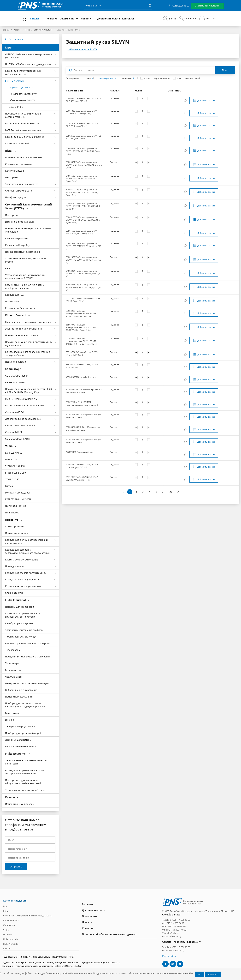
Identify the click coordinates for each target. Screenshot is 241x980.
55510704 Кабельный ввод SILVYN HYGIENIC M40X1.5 (82, 354)
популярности (106, 78)
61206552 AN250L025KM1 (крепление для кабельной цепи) (84, 391)
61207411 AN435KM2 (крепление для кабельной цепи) (84, 416)
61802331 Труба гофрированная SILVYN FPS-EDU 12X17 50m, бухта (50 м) (83, 246)
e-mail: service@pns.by (173, 950)
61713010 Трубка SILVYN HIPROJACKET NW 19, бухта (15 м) (84, 300)
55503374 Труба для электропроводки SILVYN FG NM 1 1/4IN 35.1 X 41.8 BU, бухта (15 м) (82, 341)
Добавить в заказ (206, 101)
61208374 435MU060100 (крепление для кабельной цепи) (83, 428)
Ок (199, 974)
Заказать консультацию (207, 6)
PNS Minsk (173, 933)
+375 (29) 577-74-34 (177, 926)
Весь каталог (16, 39)
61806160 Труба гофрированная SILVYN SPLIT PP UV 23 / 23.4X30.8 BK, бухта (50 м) (83, 220)
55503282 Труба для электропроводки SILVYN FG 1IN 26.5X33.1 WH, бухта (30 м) (81, 314)
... (163, 492)
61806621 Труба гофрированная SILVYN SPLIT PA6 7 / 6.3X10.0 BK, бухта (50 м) (84, 165)
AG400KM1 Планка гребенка (79, 452)
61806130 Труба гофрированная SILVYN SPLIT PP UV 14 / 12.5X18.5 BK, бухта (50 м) (83, 206)
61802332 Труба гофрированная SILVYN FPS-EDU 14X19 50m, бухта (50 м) (83, 260)
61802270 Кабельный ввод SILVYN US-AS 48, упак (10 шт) (82, 466)
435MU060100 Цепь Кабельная (81, 377)
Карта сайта (169, 956)
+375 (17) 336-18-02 (177, 930)
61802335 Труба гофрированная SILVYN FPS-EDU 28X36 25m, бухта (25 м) (83, 287)
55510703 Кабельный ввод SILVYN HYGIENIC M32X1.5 (82, 366)
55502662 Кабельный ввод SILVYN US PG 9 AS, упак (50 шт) (84, 137)
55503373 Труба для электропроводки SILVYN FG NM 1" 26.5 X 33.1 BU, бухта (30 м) (82, 327)
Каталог (35, 19)
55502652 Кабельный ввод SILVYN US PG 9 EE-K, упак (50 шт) (84, 125)
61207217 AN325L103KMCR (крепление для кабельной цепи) (82, 403)
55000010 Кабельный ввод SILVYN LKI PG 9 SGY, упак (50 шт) (84, 100)
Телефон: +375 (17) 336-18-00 (176, 920)
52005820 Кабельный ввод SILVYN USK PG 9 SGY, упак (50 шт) (82, 112)
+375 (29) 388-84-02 (175, 923)
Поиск (225, 70)
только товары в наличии (157, 78)
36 (171, 492)
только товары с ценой (188, 78)
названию (127, 78)
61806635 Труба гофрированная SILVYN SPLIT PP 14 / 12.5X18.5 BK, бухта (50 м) (82, 179)
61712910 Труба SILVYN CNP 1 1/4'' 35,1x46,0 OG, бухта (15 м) (82, 478)
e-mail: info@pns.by (172, 936)
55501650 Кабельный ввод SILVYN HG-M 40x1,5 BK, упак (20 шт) (82, 232)
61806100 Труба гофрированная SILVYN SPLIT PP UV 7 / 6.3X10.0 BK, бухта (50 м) (82, 192)
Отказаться (213, 974)
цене (88, 78)
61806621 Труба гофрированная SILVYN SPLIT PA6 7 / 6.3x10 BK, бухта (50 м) (83, 151)
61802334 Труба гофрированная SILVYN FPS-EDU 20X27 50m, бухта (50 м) (83, 274)
